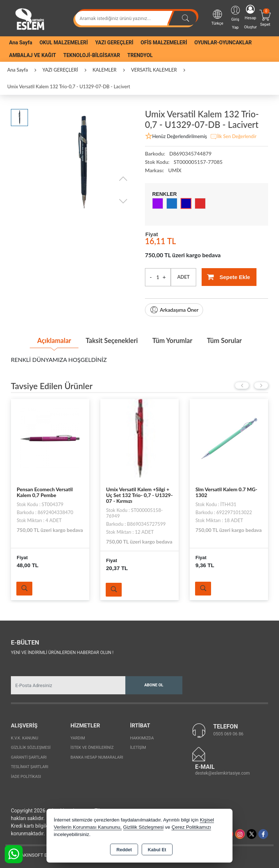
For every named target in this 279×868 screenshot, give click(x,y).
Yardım (78, 738)
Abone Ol (154, 685)
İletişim (138, 748)
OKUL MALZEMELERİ (64, 43)
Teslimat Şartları (30, 767)
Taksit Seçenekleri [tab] (112, 340)
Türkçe (217, 17)
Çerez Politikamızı (191, 827)
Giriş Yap (235, 17)
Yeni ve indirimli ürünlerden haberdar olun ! (62, 653)
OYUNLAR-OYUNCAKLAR (223, 43)
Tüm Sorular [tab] (224, 340)
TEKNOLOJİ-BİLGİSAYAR (92, 55)
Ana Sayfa (21, 43)
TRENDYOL (140, 55)
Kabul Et (157, 850)
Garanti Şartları (29, 757)
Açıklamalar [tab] (54, 340)
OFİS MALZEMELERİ (164, 43)
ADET (183, 277)
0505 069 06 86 (228, 734)
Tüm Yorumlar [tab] (172, 340)
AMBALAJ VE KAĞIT (33, 55)
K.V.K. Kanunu (25, 738)
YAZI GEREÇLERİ (114, 43)
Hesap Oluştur (250, 17)
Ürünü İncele (24, 589)
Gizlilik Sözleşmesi (31, 748)
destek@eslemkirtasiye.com (223, 773)
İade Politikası (26, 777)
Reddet (124, 850)
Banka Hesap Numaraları (97, 757)
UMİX (175, 170)
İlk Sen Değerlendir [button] (233, 137)
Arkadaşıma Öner (174, 310)
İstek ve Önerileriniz (92, 748)
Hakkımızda (142, 738)
